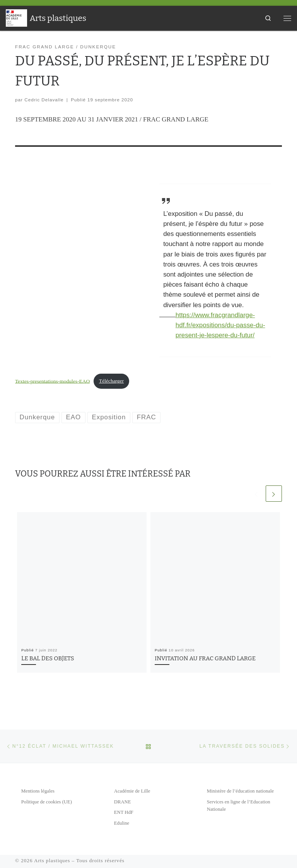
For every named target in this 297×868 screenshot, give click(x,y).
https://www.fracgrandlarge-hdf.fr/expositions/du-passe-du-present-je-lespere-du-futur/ (220, 325)
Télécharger (111, 381)
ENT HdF (124, 812)
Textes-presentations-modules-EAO (52, 381)
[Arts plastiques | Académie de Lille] (16, 17)
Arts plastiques (52, 860)
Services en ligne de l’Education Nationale (239, 806)
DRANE (123, 802)
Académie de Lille (132, 791)
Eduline (122, 823)
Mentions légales (38, 791)
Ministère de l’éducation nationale (240, 791)
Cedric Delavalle (44, 100)
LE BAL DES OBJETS (48, 658)
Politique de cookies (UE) (47, 802)
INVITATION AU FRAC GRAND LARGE (205, 658)
